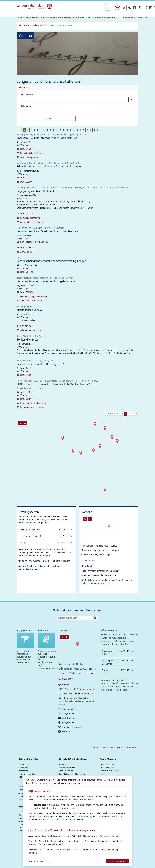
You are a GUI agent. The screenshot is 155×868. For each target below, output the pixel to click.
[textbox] (26, 111)
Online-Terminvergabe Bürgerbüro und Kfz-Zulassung (46, 561)
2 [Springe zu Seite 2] (129, 414)
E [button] (34, 130)
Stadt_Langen (68, 713)
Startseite (26, 25)
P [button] (71, 130)
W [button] (91, 130)
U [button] (84, 130)
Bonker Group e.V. (28, 339)
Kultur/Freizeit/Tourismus (43, 25)
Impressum (114, 571)
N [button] (64, 130)
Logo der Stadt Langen (38, 6)
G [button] (41, 130)
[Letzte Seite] (136, 414)
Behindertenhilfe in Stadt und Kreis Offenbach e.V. (48, 231)
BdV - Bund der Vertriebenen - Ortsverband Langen (49, 166)
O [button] (67, 130)
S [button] (77, 130)
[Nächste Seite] (132, 414)
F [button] (38, 130)
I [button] (48, 130)
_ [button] (18, 130)
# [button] (97, 130)
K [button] (54, 130)
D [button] (31, 130)
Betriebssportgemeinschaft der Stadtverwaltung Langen (51, 261)
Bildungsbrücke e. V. (29, 310)
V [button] (87, 130)
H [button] (44, 130)
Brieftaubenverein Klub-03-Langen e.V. (40, 364)
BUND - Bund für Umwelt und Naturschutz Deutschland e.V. (53, 384)
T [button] (81, 130)
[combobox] (77, 111)
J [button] (50, 130)
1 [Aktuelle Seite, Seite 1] (126, 414)
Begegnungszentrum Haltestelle (36, 191)
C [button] (28, 130)
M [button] (60, 130)
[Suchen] (48, 118)
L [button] (57, 130)
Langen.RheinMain (70, 709)
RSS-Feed (66, 731)
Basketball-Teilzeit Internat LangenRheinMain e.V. (47, 138)
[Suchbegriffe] (75, 100)
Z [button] (94, 130)
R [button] (74, 130)
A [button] (21, 130)
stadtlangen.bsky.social (72, 727)
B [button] (25, 130)
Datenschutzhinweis (37, 861)
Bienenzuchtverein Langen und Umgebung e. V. (46, 281)
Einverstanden (118, 861)
